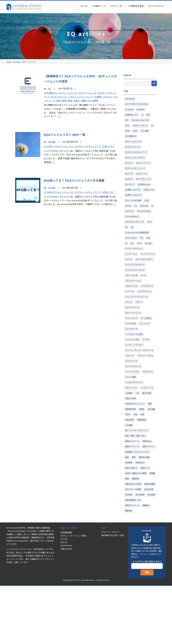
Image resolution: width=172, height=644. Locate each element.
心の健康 (129, 469)
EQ (154, 127)
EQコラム (129, 166)
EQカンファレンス (91, 93)
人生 (127, 436)
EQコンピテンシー (65, 97)
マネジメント (131, 414)
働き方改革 (73, 101)
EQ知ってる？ (131, 199)
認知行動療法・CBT (145, 558)
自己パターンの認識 (134, 547)
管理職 (128, 530)
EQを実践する (51, 93)
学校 (147, 458)
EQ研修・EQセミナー (134, 205)
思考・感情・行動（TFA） (136, 480)
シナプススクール (133, 316)
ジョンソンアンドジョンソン (138, 321)
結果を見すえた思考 (134, 536)
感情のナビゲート (133, 486)
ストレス (129, 327)
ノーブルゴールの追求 (135, 360)
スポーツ (140, 327)
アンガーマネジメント (135, 260)
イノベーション (132, 266)
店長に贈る (137, 464)
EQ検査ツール (99, 6)
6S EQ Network (156, 6)
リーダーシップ (132, 430)
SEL (133, 238)
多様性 (143, 453)
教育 (82, 101)
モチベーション (132, 425)
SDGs (151, 233)
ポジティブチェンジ (134, 402)
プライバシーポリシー (111, 591)
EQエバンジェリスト (70, 93)
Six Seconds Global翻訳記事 (138, 244)
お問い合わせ (66, 607)
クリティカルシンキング (136, 288)
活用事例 (129, 514)
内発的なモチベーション (136, 447)
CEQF (127, 127)
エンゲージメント (133, 271)
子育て (139, 458)
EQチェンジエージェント (89, 97)
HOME (9, 62)
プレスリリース (132, 397)
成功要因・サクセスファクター (139, 503)
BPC (127, 121)
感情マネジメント (133, 492)
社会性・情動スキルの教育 (98, 101)
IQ (153, 216)
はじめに (150, 255)
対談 (127, 464)
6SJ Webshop (66, 604)
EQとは (84, 6)
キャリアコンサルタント (136, 283)
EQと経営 (146, 132)
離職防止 (148, 564)
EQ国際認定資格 (136, 6)
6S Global (129, 110)
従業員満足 (150, 464)
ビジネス (148, 366)
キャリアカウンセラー (135, 277)
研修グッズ (147, 519)
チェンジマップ (132, 344)
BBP (149, 116)
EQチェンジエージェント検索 (73, 594)
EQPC (136, 132)
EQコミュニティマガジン (136, 160)
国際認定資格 (131, 453)
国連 (151, 447)
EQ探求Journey (145, 188)
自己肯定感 (141, 553)
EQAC (128, 132)
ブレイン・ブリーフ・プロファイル (140, 379)
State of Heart (131, 249)
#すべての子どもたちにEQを (137, 105)
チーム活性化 (148, 344)
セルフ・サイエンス (134, 338)
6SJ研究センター (132, 116)
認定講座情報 (66, 591)
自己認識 (129, 558)
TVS (142, 249)
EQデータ (129, 177)
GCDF (148, 210)
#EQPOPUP (130, 99)
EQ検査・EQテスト (133, 194)
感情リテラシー (132, 497)
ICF (136, 216)
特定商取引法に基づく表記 (113, 594)
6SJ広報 (52, 142)
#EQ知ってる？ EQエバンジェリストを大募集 (79, 184)
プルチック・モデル (134, 391)
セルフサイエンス (133, 333)
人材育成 (146, 430)
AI (143, 116)
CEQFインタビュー (141, 127)
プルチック (130, 386)
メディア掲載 (146, 414)
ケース (63, 101)
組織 (136, 530)
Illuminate (145, 216)
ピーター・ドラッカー (135, 371)
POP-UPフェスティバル (135, 233)
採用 (127, 508)
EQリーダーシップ (145, 182)
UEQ (149, 249)
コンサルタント (132, 310)
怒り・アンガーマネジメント (138, 475)
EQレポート (130, 188)
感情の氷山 (149, 486)
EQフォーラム (143, 177)
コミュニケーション (134, 299)
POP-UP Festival (145, 221)
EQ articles (17, 62)
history (128, 216)
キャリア (54, 101)
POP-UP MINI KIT (132, 227)
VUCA (140, 255)
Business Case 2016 (141, 121)
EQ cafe (64, 598)
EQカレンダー (117, 6)
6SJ (50, 88)
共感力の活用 (131, 441)
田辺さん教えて (132, 519)
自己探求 (129, 553)
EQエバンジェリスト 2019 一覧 (68, 135)
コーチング (147, 310)
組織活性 (145, 530)
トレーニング (146, 349)
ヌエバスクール (132, 355)
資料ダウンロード (133, 564)
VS (126, 255)
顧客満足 (129, 569)
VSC (133, 255)
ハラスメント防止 (133, 366)
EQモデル (129, 182)
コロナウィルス (132, 305)
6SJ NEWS (49, 146)
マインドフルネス (133, 408)
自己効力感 (150, 547)
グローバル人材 (132, 294)
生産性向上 (141, 514)
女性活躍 (129, 458)
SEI (127, 238)
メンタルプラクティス (135, 419)
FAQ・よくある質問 (134, 210)
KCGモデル (130, 221)
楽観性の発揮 (145, 508)
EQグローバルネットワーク (91, 146)
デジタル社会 (131, 349)
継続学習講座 (131, 542)
